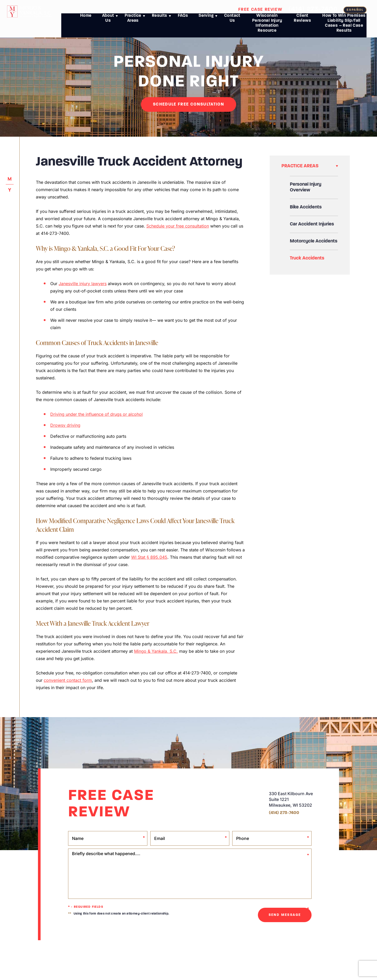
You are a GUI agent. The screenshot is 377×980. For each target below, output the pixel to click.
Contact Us (232, 22)
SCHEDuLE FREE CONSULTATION (188, 104)
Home (86, 19)
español (355, 10)
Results (160, 19)
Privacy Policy (177, 955)
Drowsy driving (65, 425)
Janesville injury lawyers (83, 284)
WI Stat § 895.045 (149, 557)
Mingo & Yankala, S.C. (156, 651)
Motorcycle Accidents (314, 241)
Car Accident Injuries (312, 224)
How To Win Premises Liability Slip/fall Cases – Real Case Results (344, 27)
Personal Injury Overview (306, 187)
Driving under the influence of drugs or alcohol (96, 414)
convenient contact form (68, 680)
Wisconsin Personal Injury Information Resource (267, 27)
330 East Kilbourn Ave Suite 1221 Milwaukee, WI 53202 (291, 799)
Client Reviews (302, 22)
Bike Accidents (306, 207)
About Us (108, 22)
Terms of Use (199, 955)
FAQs (183, 19)
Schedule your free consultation (178, 226)
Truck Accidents (307, 258)
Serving (206, 19)
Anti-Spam (218, 955)
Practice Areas (133, 22)
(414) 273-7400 (313, 9)
